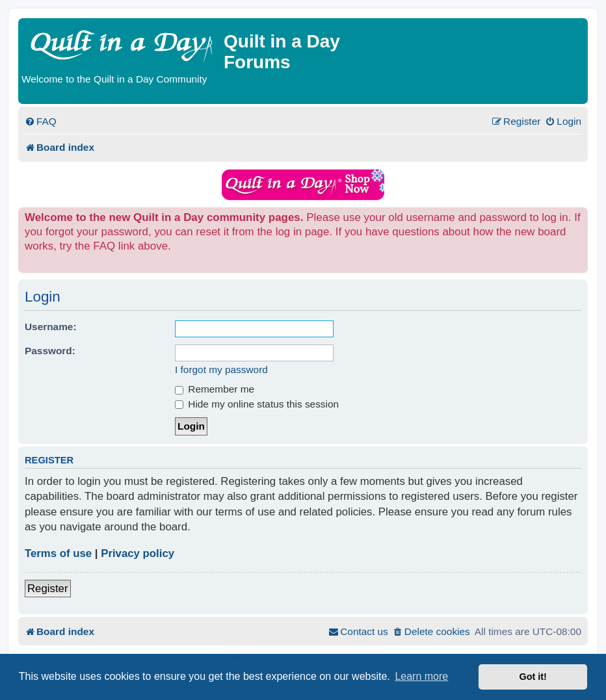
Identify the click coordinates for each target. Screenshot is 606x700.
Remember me (215, 389)
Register (48, 589)
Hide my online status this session (257, 404)
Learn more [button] (421, 676)
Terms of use (58, 553)
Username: (51, 327)
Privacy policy (138, 553)
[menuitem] (41, 122)
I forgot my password (221, 369)
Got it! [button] (533, 677)
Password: (50, 351)
